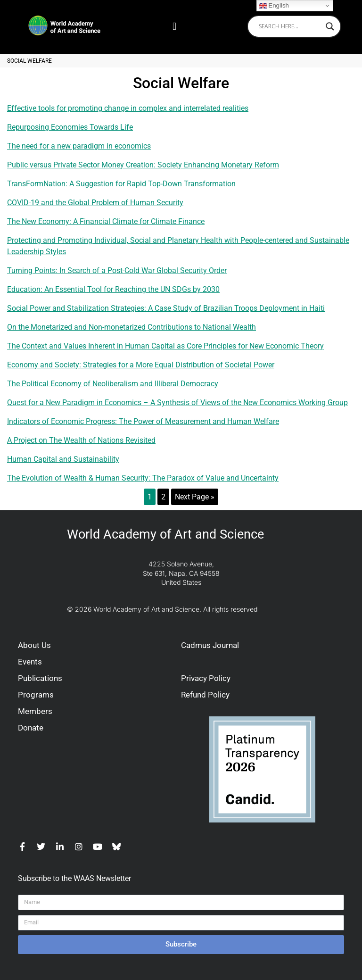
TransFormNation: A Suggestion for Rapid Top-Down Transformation (121, 184)
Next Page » (195, 497)
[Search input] (290, 26)
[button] (174, 26)
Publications (40, 678)
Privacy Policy (206, 678)
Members (35, 711)
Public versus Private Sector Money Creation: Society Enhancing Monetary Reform (143, 165)
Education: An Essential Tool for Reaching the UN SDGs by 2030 (113, 289)
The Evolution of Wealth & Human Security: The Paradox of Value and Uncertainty (143, 478)
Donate (31, 728)
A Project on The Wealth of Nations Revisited (81, 440)
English (274, 6)
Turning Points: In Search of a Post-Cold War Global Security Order (117, 270)
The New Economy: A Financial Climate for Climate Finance (106, 221)
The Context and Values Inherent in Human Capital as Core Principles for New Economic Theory (165, 346)
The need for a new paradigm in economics (79, 146)
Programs (36, 695)
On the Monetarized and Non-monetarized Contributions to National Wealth (132, 327)
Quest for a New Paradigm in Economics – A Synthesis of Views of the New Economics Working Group (177, 403)
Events (30, 662)
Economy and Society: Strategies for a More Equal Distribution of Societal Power (141, 365)
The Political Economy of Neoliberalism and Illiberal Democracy (113, 384)
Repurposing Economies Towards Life (70, 127)
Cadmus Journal (210, 645)
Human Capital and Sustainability (63, 459)
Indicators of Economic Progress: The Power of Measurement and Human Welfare (143, 421)
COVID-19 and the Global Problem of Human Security (95, 203)
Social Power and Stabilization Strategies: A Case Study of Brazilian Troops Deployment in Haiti (166, 308)
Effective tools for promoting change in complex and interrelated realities (128, 108)
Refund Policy (205, 695)
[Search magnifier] (330, 26)
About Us (34, 645)
